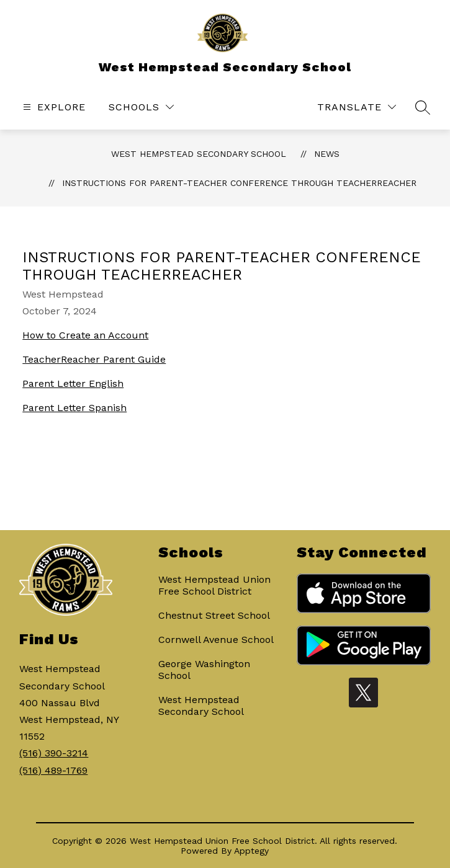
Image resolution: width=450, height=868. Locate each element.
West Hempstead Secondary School (199, 154)
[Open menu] (53, 107)
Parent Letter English (73, 383)
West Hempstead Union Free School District (214, 585)
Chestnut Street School (214, 615)
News (327, 154)
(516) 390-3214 (54, 753)
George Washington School (204, 670)
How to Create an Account (85, 335)
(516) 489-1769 (53, 770)
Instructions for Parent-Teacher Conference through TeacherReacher (239, 183)
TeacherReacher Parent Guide (94, 359)
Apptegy (251, 851)
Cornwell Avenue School (216, 640)
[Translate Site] (357, 107)
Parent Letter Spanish (74, 408)
